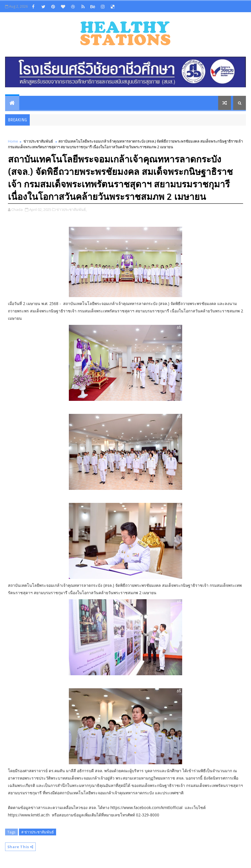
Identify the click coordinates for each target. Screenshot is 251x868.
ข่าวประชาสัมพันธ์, (72, 209)
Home (13, 141)
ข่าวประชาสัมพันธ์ (38, 141)
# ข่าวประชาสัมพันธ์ (38, 832)
